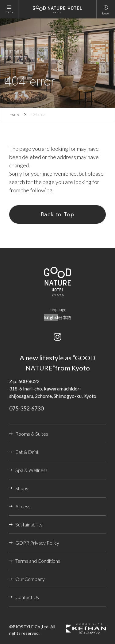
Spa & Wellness (31, 470)
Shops (22, 488)
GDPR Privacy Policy (37, 543)
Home (14, 114)
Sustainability (29, 524)
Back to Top (58, 214)
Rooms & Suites (32, 434)
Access (23, 506)
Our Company (30, 579)
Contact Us (27, 597)
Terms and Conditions (38, 561)
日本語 (65, 317)
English (52, 317)
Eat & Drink (27, 452)
